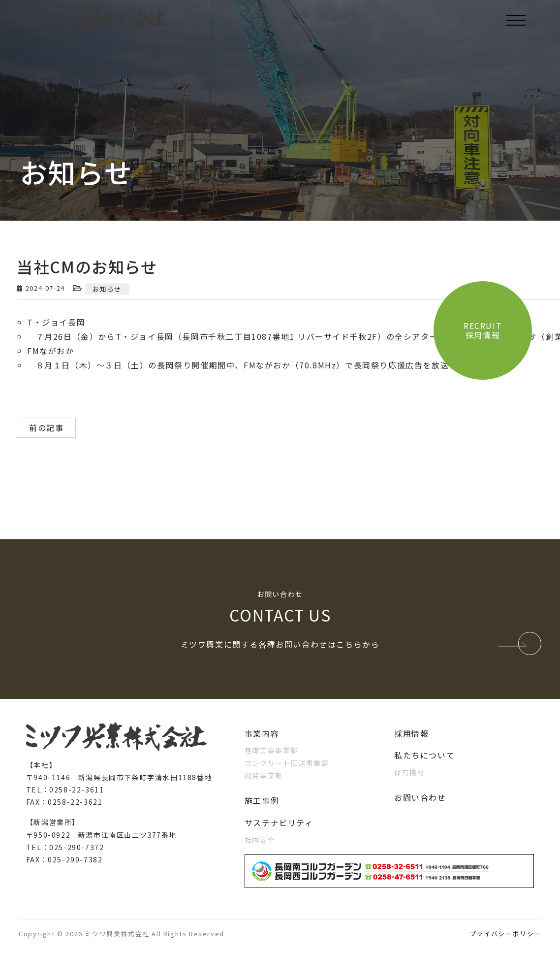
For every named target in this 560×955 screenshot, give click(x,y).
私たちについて (424, 755)
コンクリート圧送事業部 (287, 763)
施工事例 (262, 800)
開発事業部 (264, 775)
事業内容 (262, 733)
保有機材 (409, 772)
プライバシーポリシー (505, 934)
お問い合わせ (420, 797)
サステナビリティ (279, 823)
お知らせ (107, 289)
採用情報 (411, 733)
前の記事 (46, 428)
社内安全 (260, 840)
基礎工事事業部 (271, 750)
